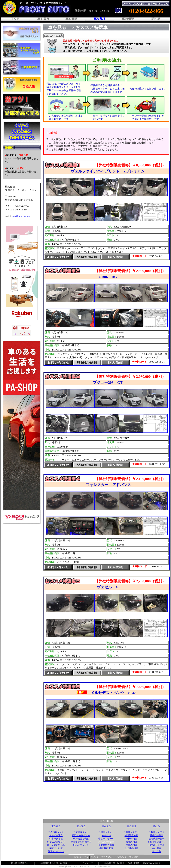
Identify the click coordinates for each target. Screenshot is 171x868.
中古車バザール (106, 839)
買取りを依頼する (81, 835)
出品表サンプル (157, 845)
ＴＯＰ (15, 19)
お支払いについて (56, 842)
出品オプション (81, 845)
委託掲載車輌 (106, 848)
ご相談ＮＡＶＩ (131, 832)
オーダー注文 (56, 835)
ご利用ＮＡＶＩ (106, 832)
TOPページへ (81, 857)
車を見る (106, 826)
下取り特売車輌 (106, 845)
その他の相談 (131, 848)
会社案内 (157, 848)
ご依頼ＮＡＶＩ (56, 832)
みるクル (106, 835)
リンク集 (157, 851)
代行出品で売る (81, 839)
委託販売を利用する (81, 842)
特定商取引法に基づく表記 (54, 863)
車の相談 (128, 19)
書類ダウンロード (157, 842)
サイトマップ (86, 863)
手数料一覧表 (157, 835)
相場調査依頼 (131, 835)
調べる (156, 19)
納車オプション (56, 851)
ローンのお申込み (56, 845)
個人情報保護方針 (20, 863)
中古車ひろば (56, 839)
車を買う (43, 19)
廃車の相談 (131, 845)
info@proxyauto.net (22, 216)
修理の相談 (131, 842)
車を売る (72, 19)
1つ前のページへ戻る (127, 857)
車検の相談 (131, 839)
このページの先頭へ (102, 857)
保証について (56, 848)
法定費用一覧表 (157, 839)
